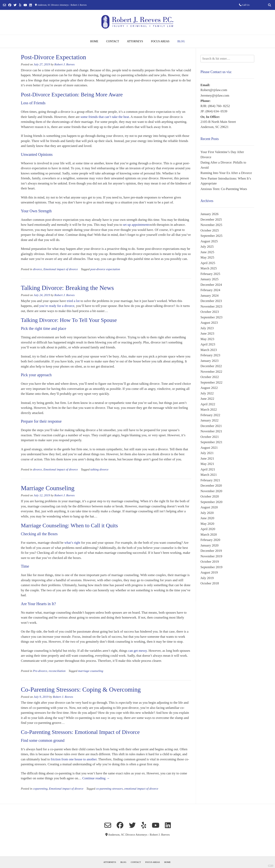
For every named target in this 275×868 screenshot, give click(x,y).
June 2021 (207, 458)
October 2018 (210, 583)
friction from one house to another (74, 759)
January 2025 (209, 279)
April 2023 (208, 344)
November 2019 (211, 556)
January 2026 (209, 214)
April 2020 (208, 529)
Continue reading (96, 778)
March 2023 (209, 350)
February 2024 (210, 290)
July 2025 (207, 247)
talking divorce (99, 469)
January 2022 (209, 420)
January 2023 (209, 361)
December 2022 (211, 366)
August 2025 (209, 241)
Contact (113, 41)
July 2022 (207, 393)
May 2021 (207, 464)
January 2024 (209, 296)
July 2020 (207, 513)
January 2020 (209, 545)
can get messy (137, 651)
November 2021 (211, 431)
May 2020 (207, 524)
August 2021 (209, 448)
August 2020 (209, 507)
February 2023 (210, 355)
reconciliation (57, 671)
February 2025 (210, 274)
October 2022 (210, 377)
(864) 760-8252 (258, 5)
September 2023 (211, 317)
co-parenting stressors (109, 789)
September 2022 (211, 382)
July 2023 (207, 328)
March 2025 (209, 268)
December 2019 (211, 551)
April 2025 (208, 263)
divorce (37, 269)
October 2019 (210, 562)
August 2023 (209, 323)
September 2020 (211, 502)
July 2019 (207, 578)
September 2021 (211, 442)
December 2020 (211, 486)
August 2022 (209, 388)
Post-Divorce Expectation (54, 57)
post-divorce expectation (105, 269)
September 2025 (211, 236)
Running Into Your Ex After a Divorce (226, 173)
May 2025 (207, 257)
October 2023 (210, 312)
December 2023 (211, 301)
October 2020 (210, 496)
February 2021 (210, 480)
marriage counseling (91, 671)
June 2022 (207, 399)
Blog (181, 41)
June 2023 (207, 333)
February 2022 (210, 415)
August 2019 (209, 572)
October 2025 (210, 230)
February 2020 (210, 540)
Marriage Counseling (48, 488)
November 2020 (211, 491)
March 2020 (209, 535)
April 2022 (208, 404)
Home (94, 41)
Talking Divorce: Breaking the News (68, 288)
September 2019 (211, 567)
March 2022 (209, 410)
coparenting (40, 789)
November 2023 (211, 306)
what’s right (73, 543)
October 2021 (210, 437)
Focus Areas (160, 41)
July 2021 (207, 453)
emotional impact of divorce (141, 789)
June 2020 (207, 518)
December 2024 (211, 285)
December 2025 (211, 220)
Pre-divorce (40, 671)
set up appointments (136, 225)
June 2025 (207, 252)
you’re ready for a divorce (57, 306)
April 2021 (208, 469)
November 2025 (211, 225)
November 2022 (211, 372)
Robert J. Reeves (64, 64)
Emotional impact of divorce (61, 269)
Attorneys (135, 41)
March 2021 (209, 475)
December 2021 (211, 426)
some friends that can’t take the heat (105, 117)
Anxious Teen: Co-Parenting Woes (224, 189)
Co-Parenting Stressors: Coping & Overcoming (81, 689)
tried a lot (73, 301)
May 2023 (207, 339)
